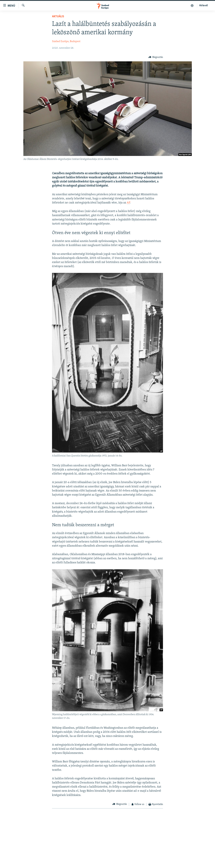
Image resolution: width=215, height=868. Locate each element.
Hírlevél (203, 6)
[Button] (156, 57)
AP (128, 203)
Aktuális (58, 17)
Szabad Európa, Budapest (66, 41)
